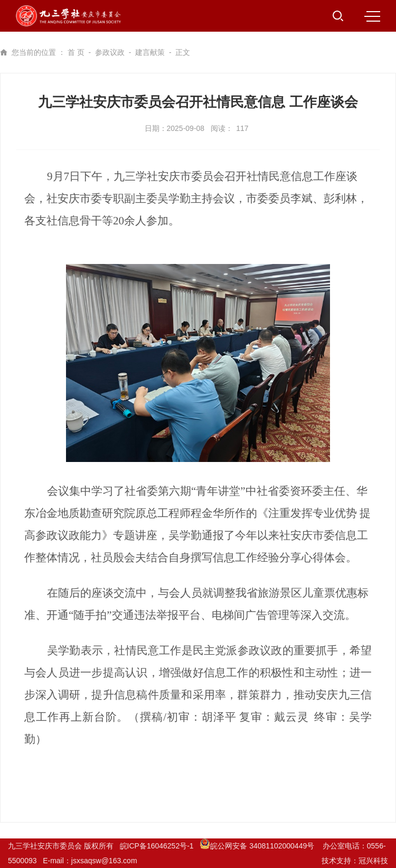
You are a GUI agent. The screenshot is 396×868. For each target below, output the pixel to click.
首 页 (76, 52)
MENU (372, 16)
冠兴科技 (373, 861)
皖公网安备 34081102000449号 (258, 846)
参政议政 (110, 52)
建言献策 (150, 52)
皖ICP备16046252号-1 (157, 846)
